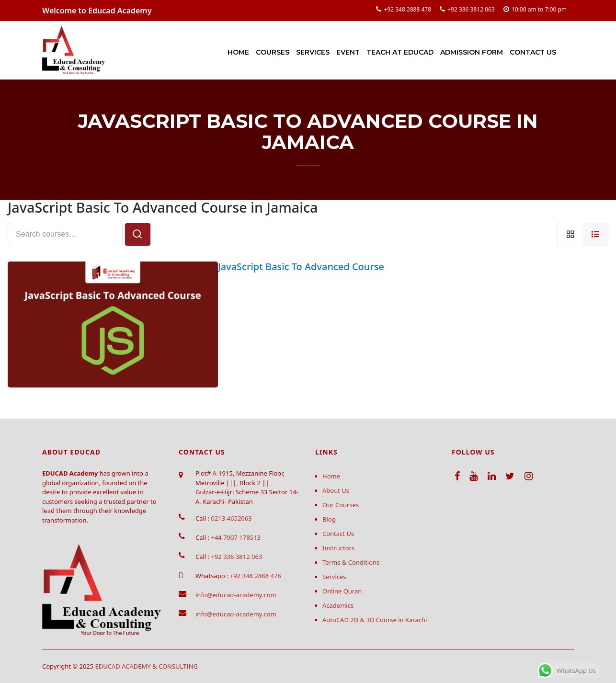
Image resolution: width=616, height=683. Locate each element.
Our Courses (341, 505)
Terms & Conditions (351, 562)
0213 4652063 (231, 518)
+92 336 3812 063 (471, 9)
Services (313, 52)
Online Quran (342, 591)
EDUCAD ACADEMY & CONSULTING (147, 666)
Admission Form (472, 52)
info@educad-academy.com (236, 595)
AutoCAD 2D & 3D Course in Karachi (375, 620)
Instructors (338, 548)
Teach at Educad (400, 52)
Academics (338, 605)
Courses (273, 52)
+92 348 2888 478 (407, 9)
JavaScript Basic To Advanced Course (301, 267)
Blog (329, 519)
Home (238, 52)
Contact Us (533, 52)
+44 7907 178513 (235, 537)
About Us (336, 490)
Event (348, 52)
